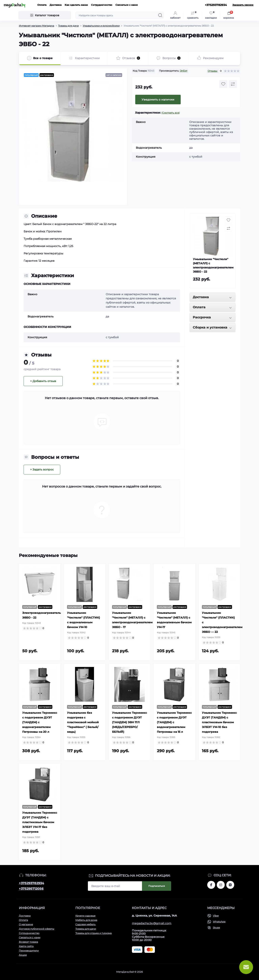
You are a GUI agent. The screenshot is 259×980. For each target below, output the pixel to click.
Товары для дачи (68, 26)
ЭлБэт (184, 71)
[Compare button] (233, 84)
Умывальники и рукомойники (101, 26)
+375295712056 (31, 889)
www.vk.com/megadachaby (230, 885)
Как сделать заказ (76, 5)
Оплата (42, 5)
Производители (29, 951)
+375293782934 (31, 883)
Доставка (56, 5)
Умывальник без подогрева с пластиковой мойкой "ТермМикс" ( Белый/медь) (83, 722)
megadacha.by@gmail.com (152, 923)
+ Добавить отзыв (43, 381)
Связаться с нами (127, 5)
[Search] (160, 15)
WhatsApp (219, 922)
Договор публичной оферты (36, 929)
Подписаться (157, 886)
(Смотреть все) (171, 113)
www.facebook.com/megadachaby (211, 885)
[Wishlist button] (223, 84)
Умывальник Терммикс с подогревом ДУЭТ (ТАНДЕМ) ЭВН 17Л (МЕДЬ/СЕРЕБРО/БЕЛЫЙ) (129, 722)
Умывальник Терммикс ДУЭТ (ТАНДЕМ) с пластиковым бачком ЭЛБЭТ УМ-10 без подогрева (219, 722)
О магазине (26, 924)
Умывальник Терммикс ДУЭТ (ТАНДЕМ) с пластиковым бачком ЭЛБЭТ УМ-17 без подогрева (40, 822)
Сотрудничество (102, 5)
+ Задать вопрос (42, 469)
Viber (216, 916)
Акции (23, 955)
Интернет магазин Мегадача (36, 26)
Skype (216, 928)
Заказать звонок (243, 5)
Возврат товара (28, 942)
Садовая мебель (85, 924)
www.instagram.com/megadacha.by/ (221, 885)
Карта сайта (26, 946)
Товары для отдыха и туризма (94, 933)
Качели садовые (85, 916)
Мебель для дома (86, 920)
